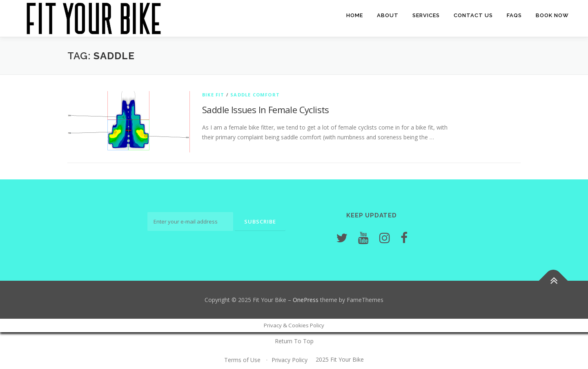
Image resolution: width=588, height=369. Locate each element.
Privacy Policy (290, 360)
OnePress (306, 300)
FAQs (514, 15)
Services (426, 15)
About (388, 15)
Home (355, 15)
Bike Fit (213, 95)
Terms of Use (242, 360)
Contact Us (473, 15)
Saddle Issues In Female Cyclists (266, 110)
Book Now (552, 15)
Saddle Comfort (255, 95)
